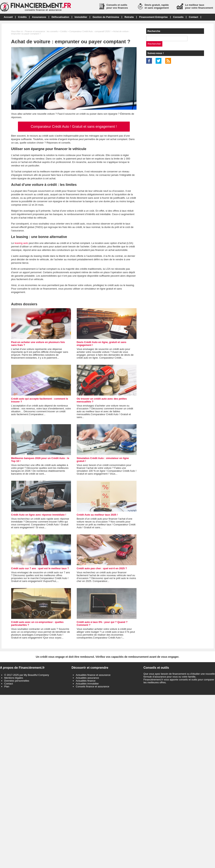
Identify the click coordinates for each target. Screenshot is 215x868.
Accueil (8, 17)
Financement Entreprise (153, 17)
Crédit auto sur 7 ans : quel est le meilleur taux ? (40, 568)
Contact (193, 17)
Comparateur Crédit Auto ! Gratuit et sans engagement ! (74, 127)
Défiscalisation (60, 17)
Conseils (178, 17)
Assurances (39, 17)
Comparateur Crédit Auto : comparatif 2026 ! (90, 31)
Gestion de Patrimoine (106, 17)
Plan (7, 686)
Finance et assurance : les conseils (41, 31)
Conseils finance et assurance (92, 686)
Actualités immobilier (87, 684)
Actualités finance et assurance (93, 675)
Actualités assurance (87, 678)
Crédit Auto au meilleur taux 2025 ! (97, 515)
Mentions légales (14, 678)
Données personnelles (17, 681)
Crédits (22, 17)
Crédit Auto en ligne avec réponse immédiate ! (39, 515)
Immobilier (81, 17)
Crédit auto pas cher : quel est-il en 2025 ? (102, 568)
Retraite (129, 17)
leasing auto (21, 243)
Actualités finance (86, 681)
